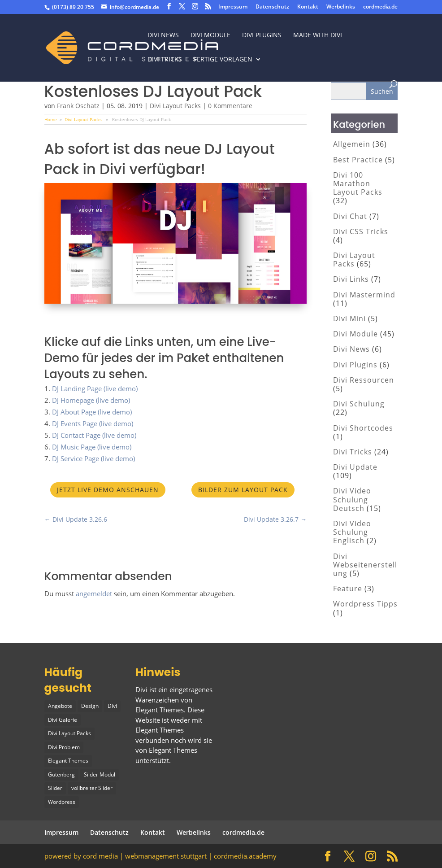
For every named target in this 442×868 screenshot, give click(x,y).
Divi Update (355, 467)
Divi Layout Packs (175, 106)
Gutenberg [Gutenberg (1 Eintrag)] (61, 774)
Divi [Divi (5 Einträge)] (112, 706)
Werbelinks (341, 7)
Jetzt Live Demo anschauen (108, 490)
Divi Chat (350, 216)
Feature (348, 589)
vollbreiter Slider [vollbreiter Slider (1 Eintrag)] (92, 788)
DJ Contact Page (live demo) (94, 435)
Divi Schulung (359, 404)
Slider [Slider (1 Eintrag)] (55, 788)
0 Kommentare (230, 106)
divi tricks (165, 60)
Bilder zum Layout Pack (243, 490)
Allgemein (352, 144)
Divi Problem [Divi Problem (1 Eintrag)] (64, 747)
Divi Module (210, 35)
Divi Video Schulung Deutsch (352, 499)
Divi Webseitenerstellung (365, 565)
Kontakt (308, 7)
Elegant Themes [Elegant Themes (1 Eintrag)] (68, 761)
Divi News (163, 35)
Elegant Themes (173, 750)
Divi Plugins (262, 35)
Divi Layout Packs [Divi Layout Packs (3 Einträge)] (69, 733)
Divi (141, 689)
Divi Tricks (353, 452)
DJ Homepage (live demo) (91, 400)
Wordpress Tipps (365, 604)
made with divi (318, 35)
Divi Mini (349, 318)
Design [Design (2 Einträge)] (90, 706)
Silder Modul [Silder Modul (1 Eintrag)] (100, 774)
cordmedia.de (380, 7)
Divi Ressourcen (364, 380)
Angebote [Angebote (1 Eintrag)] (60, 706)
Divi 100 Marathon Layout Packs (358, 183)
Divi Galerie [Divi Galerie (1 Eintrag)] (63, 720)
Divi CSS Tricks (361, 231)
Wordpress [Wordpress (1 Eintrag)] (62, 802)
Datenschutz (272, 7)
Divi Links (351, 279)
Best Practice (358, 160)
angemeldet (94, 593)
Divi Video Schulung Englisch (352, 532)
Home (51, 119)
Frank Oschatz (78, 106)
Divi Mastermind (364, 295)
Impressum (233, 7)
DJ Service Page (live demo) (93, 458)
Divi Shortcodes (363, 428)
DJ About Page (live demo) (92, 412)
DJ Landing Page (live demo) (95, 388)
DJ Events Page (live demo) (93, 423)
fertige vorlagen (223, 60)
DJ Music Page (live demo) (92, 447)
